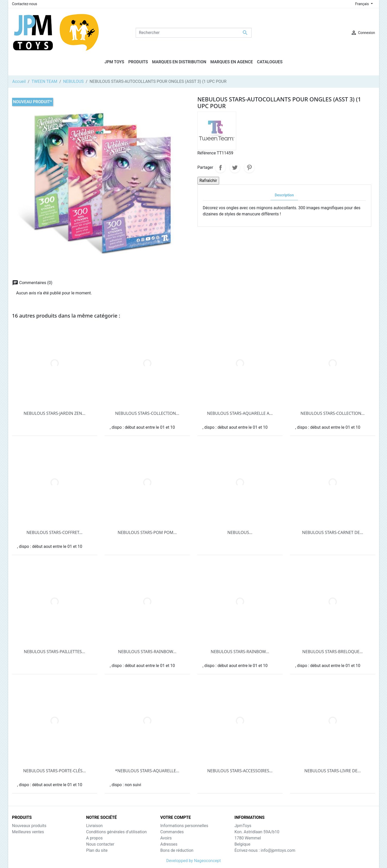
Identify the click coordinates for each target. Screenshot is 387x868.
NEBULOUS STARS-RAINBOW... (147, 652)
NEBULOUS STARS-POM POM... (147, 532)
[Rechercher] (194, 33)
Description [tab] (284, 195)
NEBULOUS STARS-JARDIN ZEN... (54, 413)
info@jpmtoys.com (278, 850)
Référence (207, 153)
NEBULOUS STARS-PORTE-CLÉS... (54, 771)
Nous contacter (100, 844)
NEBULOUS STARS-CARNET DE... (333, 532)
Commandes (172, 832)
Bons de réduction (177, 850)
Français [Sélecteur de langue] (363, 4)
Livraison (94, 826)
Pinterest (249, 168)
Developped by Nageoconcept (193, 861)
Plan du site (97, 850)
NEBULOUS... (240, 532)
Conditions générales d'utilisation (117, 832)
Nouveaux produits (29, 826)
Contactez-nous (25, 4)
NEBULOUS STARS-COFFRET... (55, 532)
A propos (94, 838)
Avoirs (166, 838)
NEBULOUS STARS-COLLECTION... (147, 413)
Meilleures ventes (28, 832)
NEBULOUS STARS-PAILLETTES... (55, 652)
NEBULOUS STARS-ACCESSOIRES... (240, 771)
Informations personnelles (184, 826)
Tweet (235, 168)
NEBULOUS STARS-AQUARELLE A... (240, 413)
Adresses (169, 844)
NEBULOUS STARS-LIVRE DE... (333, 771)
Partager (220, 168)
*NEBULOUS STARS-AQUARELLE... (147, 771)
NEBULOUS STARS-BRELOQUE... (333, 652)
